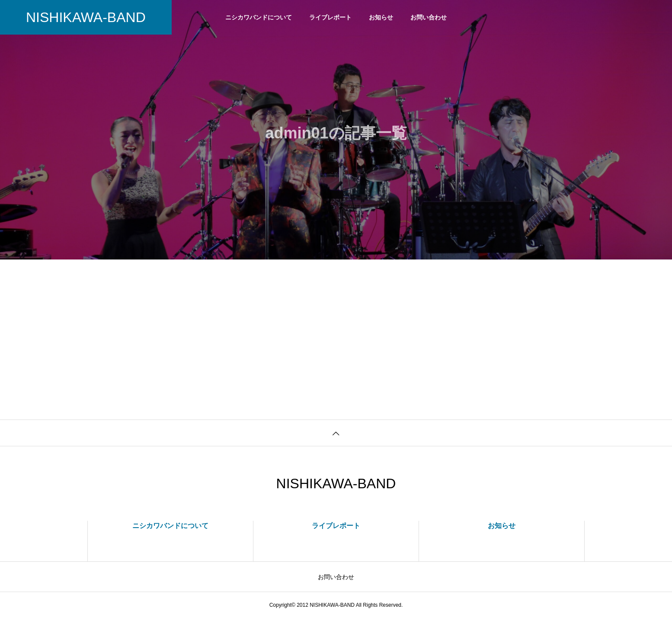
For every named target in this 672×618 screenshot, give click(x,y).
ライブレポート (330, 17)
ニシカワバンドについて (259, 17)
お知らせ (381, 17)
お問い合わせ (429, 17)
